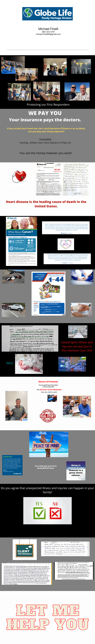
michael (39, 34)
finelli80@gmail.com (52, 34)
